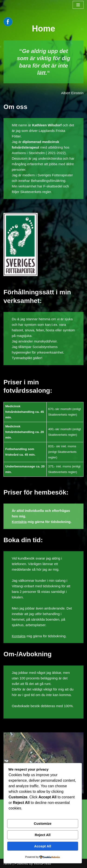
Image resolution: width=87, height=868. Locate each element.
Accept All (43, 846)
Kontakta (19, 522)
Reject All (43, 835)
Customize (43, 823)
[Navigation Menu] (78, 5)
